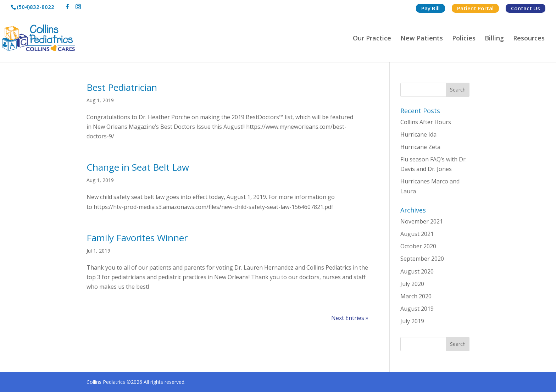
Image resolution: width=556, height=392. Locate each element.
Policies (464, 39)
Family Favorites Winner (137, 238)
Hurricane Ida (418, 134)
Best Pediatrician (122, 87)
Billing (494, 39)
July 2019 (412, 321)
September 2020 (422, 259)
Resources (529, 39)
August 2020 (417, 271)
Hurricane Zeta (420, 147)
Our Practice (372, 39)
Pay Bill (430, 8)
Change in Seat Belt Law (138, 167)
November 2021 (422, 221)
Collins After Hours (426, 122)
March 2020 (416, 296)
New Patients (422, 39)
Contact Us (526, 8)
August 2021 (417, 234)
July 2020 (412, 284)
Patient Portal (475, 8)
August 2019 (417, 309)
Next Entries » (350, 318)
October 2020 (418, 246)
